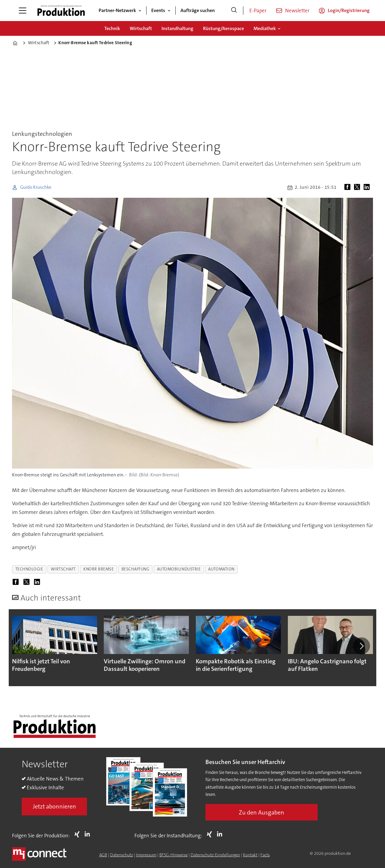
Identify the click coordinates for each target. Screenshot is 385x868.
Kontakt (250, 855)
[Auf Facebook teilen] (349, 188)
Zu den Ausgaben (262, 812)
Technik (112, 28)
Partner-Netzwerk (117, 10)
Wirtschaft (141, 28)
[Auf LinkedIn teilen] (368, 188)
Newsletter (297, 11)
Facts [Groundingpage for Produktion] (265, 855)
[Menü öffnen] (23, 11)
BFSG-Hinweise (174, 855)
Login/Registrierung (349, 10)
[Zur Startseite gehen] (61, 11)
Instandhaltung (177, 28)
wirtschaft (63, 569)
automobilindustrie (179, 569)
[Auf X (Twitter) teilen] (358, 188)
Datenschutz (122, 855)
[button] (362, 646)
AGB (103, 855)
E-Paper (258, 11)
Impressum (146, 855)
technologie (29, 569)
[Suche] (234, 11)
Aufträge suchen (198, 10)
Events (158, 10)
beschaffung (136, 569)
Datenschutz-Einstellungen (215, 855)
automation (221, 569)
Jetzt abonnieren (54, 806)
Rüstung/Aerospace (223, 28)
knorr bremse (99, 569)
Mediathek (265, 28)
